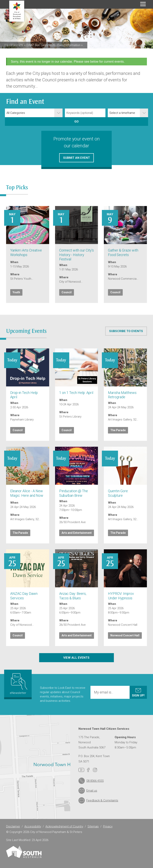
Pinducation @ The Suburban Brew (74, 493)
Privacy (108, 826)
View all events (77, 657)
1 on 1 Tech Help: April (76, 393)
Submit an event (76, 158)
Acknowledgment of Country (64, 826)
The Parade (118, 430)
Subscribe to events (126, 331)
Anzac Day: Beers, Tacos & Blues (73, 596)
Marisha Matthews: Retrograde (123, 395)
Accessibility (33, 826)
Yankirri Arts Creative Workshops (26, 253)
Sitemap (93, 826)
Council (67, 292)
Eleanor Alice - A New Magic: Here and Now (27, 493)
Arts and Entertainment (77, 533)
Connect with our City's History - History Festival (76, 255)
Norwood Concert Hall (125, 635)
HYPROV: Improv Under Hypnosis (121, 596)
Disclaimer (13, 826)
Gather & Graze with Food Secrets (123, 253)
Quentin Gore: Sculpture (118, 493)
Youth (16, 292)
